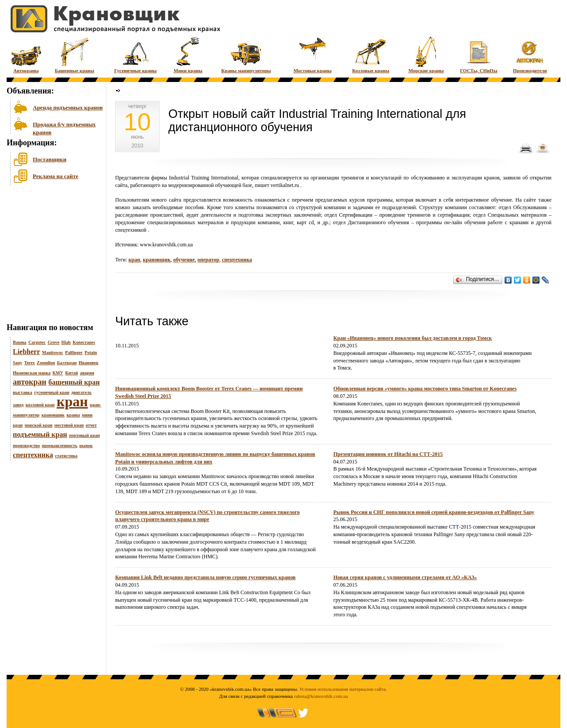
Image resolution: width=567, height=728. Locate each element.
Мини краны (188, 54)
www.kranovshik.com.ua (167, 245)
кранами (519, 222)
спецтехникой (131, 230)
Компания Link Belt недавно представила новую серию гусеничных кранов (205, 577)
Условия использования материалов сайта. (343, 689)
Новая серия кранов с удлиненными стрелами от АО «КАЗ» (405, 577)
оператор (208, 260)
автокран (30, 382)
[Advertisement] (51, 257)
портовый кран (84, 435)
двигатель (82, 392)
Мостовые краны (313, 54)
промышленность (59, 446)
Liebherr (26, 352)
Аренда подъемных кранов (68, 107)
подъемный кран (40, 434)
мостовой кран (69, 425)
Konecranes (84, 342)
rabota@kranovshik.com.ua (321, 696)
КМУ (58, 373)
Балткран (67, 363)
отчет (91, 425)
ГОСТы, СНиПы (479, 54)
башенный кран (74, 382)
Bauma (20, 342)
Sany (17, 363)
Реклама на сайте (56, 176)
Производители (530, 54)
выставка (23, 392)
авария (87, 373)
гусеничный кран (52, 392)
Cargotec (37, 342)
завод (18, 405)
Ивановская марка (32, 373)
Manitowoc (53, 352)
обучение (184, 260)
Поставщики (50, 159)
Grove (53, 342)
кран (72, 401)
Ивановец (88, 363)
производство (26, 446)
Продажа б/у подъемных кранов (64, 127)
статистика (66, 456)
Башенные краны (75, 54)
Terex (30, 363)
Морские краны (426, 54)
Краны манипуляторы (246, 54)
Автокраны (26, 54)
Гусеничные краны (136, 54)
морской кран (39, 425)
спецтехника (33, 455)
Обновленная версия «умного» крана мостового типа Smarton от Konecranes (425, 389)
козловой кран (40, 405)
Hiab (66, 342)
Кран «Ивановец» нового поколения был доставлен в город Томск (413, 338)
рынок (86, 446)
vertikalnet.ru (285, 185)
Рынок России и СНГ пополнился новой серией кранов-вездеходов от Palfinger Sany (434, 512)
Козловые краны (371, 54)
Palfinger (74, 352)
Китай (72, 373)
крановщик (53, 415)
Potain (91, 352)
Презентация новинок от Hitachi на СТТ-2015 (388, 454)
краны (73, 415)
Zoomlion (46, 363)
